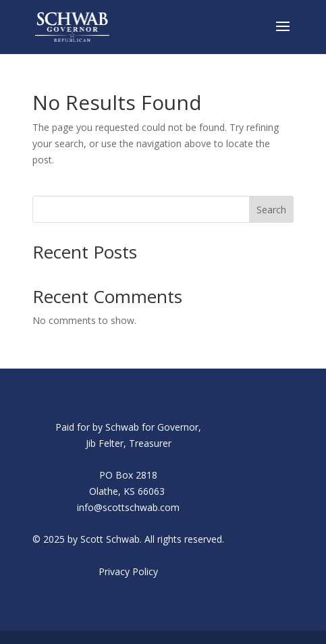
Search (271, 210)
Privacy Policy (128, 571)
